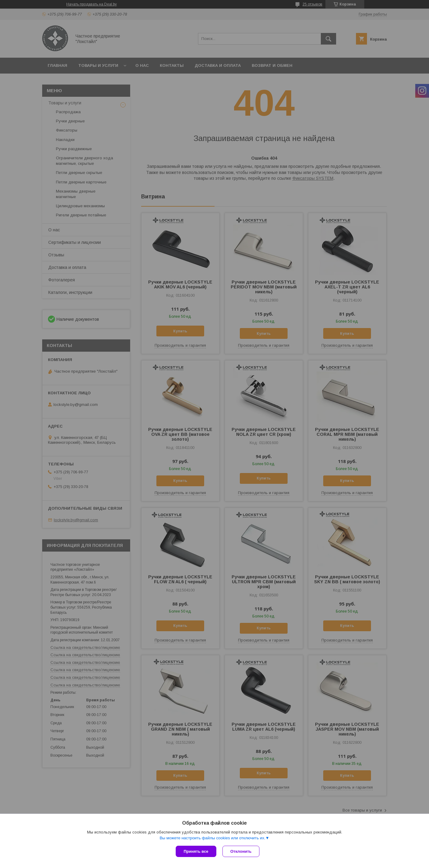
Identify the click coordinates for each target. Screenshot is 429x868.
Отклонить (241, 851)
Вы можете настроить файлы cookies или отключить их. (212, 838)
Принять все (196, 851)
